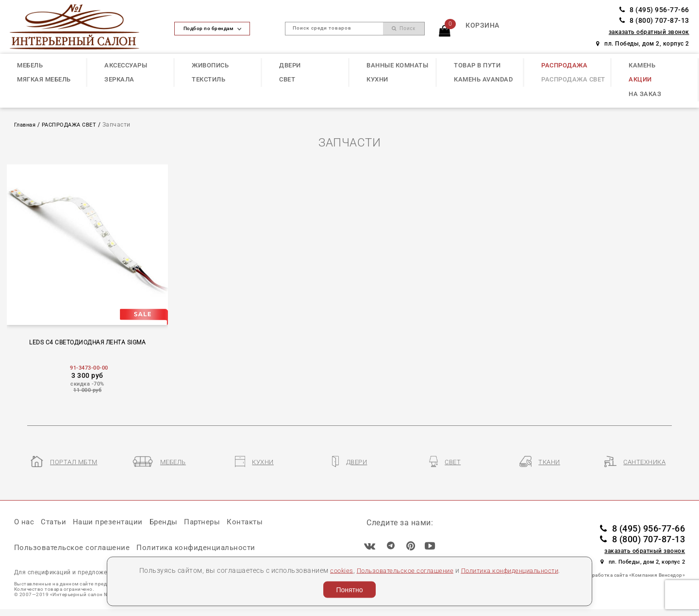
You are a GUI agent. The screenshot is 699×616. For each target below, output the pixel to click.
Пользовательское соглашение (400, 570)
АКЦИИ (640, 79)
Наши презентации (112, 525)
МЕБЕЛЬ (30, 65)
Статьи (56, 525)
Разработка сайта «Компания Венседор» (634, 577)
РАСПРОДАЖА (564, 65)
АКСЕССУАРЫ (126, 65)
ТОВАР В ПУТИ (477, 65)
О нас (25, 525)
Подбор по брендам (213, 28)
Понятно (349, 590)
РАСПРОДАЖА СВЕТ (573, 79)
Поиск (404, 28)
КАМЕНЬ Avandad (483, 79)
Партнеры (211, 525)
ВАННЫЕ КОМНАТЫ (397, 65)
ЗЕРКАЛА (119, 79)
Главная (27, 125)
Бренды (170, 525)
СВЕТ (287, 79)
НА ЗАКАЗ (645, 94)
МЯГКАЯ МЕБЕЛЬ (44, 79)
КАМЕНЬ (642, 65)
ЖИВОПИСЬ (210, 65)
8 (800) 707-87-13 (654, 21)
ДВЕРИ (290, 65)
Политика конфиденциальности (515, 570)
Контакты (256, 525)
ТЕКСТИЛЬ (208, 79)
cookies (332, 570)
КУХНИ (377, 79)
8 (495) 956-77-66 (654, 10)
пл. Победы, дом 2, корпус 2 (643, 44)
